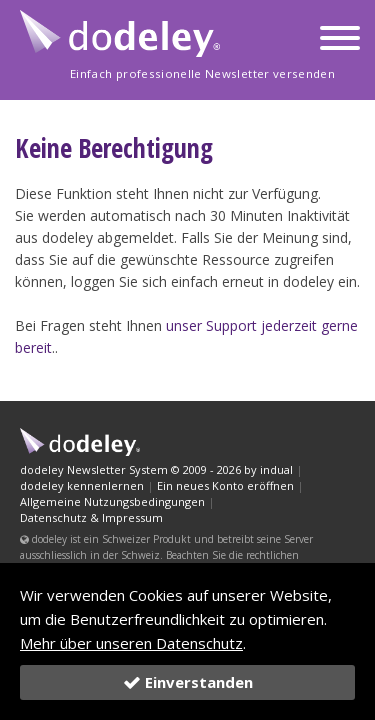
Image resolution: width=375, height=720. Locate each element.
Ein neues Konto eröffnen (225, 485)
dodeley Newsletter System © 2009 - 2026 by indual (156, 469)
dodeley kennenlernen (82, 485)
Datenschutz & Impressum (91, 517)
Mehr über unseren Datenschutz (131, 643)
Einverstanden (188, 682)
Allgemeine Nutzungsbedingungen (112, 501)
